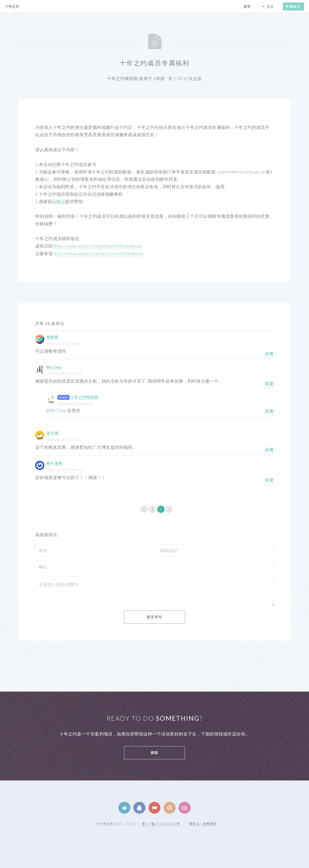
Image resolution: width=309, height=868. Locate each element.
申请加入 (293, 6)
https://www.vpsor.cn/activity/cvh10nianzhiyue (97, 246)
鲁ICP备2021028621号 (161, 824)
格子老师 (55, 463)
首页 (247, 6)
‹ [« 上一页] (144, 509)
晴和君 (52, 337)
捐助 (154, 753)
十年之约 (12, 6)
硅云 (61, 201)
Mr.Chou (54, 367)
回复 (269, 354)
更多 (270, 6)
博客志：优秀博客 (203, 824)
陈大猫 (52, 433)
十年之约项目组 (84, 397)
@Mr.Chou (56, 410)
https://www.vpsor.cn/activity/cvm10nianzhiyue (98, 253)
